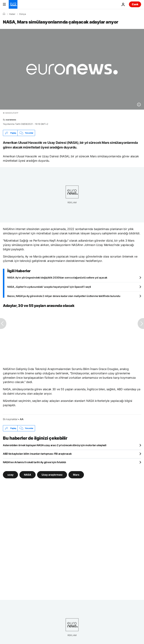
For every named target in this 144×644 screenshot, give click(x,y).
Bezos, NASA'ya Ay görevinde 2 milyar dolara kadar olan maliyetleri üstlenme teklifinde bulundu (64, 296)
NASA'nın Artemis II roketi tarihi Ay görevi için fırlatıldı (34, 462)
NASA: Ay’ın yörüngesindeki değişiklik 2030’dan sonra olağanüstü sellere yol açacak (57, 278)
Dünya (23, 14)
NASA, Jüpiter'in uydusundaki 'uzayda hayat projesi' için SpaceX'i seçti (49, 287)
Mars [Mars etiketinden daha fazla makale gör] (76, 475)
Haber (12, 14)
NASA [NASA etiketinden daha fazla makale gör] (28, 475)
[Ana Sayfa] (4, 14)
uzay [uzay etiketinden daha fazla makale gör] (10, 475)
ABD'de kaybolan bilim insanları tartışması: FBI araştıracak (37, 454)
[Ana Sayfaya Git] (13, 4)
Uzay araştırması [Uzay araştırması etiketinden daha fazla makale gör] (52, 475)
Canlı (135, 4)
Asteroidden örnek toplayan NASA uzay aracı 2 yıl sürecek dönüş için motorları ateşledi (55, 445)
